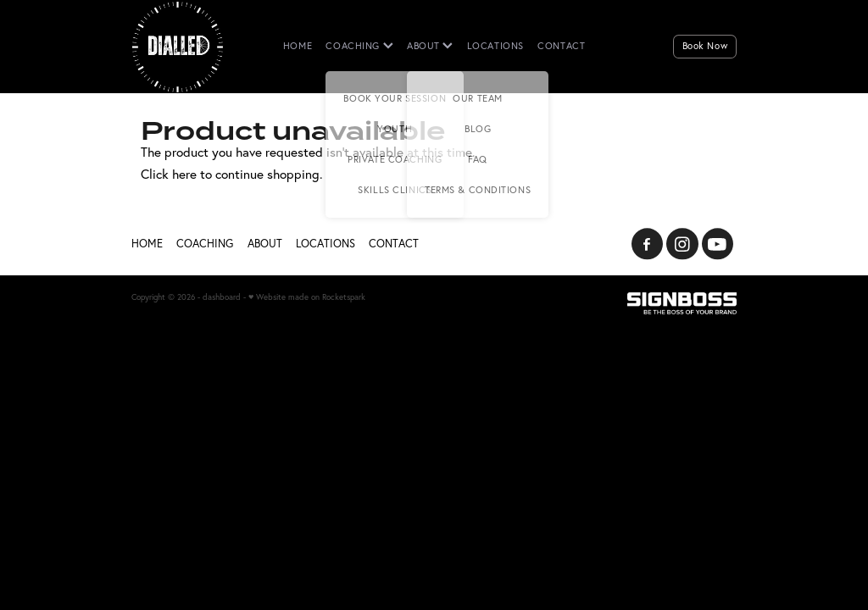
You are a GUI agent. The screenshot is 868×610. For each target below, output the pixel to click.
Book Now (705, 46)
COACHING (359, 46)
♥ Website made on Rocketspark (307, 297)
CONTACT (561, 46)
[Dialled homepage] (192, 47)
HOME (298, 46)
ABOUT (430, 46)
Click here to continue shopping (230, 174)
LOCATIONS (495, 46)
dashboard (222, 297)
